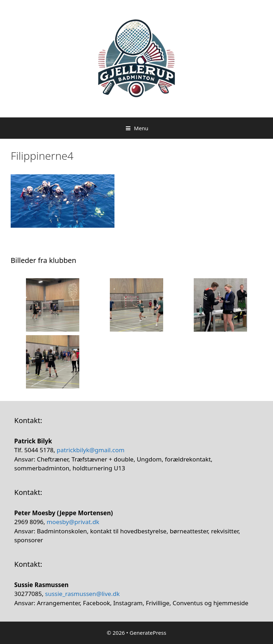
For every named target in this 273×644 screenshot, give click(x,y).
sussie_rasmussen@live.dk (82, 594)
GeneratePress (148, 633)
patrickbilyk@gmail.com (91, 450)
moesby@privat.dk (73, 522)
